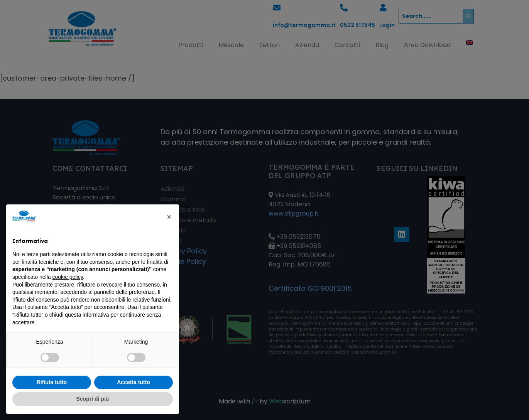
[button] (169, 217)
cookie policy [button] (68, 277)
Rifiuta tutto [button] (52, 382)
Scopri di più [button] (93, 399)
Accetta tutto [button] (134, 382)
